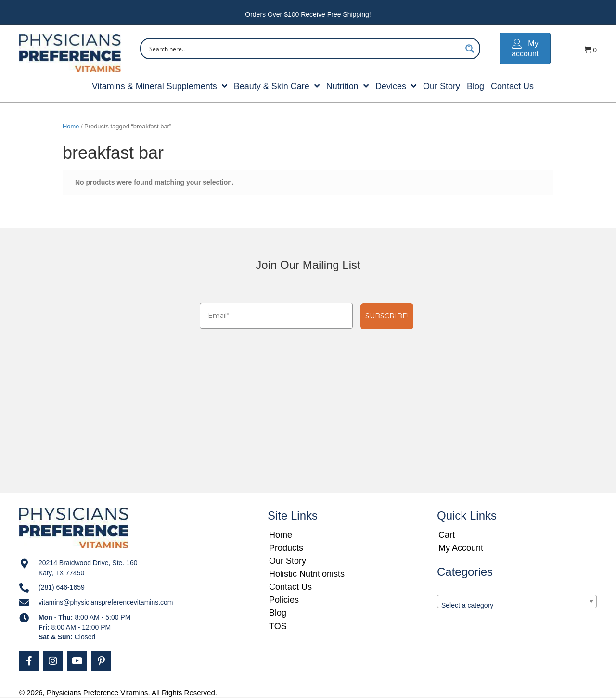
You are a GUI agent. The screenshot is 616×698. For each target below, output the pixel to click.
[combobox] (517, 601)
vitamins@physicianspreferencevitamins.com (106, 602)
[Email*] (276, 316)
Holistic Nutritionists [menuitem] (307, 574)
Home (71, 126)
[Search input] (304, 49)
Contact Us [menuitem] (290, 587)
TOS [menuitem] (278, 626)
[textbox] (517, 605)
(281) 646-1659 (62, 587)
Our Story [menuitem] (288, 561)
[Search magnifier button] (470, 49)
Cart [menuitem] (447, 535)
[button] (29, 661)
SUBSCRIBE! (387, 316)
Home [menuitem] (281, 535)
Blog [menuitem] (278, 613)
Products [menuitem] (286, 548)
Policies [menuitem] (284, 600)
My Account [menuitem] (461, 548)
